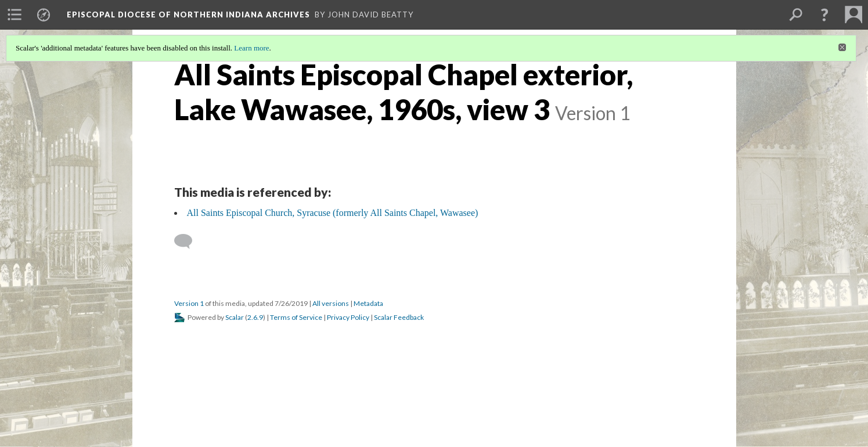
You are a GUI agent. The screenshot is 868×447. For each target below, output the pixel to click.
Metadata (368, 303)
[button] (824, 15)
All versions (331, 303)
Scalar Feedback (399, 317)
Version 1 (189, 303)
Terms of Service (296, 317)
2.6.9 (255, 317)
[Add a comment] (188, 241)
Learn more (251, 48)
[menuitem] (15, 15)
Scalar (235, 317)
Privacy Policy (348, 317)
